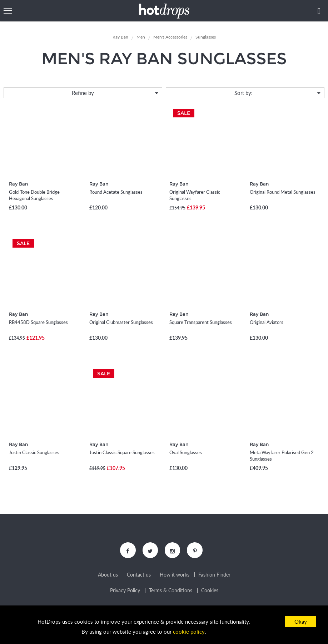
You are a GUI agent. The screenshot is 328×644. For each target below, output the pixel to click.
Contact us (139, 575)
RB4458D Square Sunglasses (38, 322)
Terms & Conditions (171, 591)
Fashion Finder (214, 575)
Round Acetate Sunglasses (116, 192)
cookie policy (189, 632)
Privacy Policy (125, 591)
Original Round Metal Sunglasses (283, 192)
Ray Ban (18, 184)
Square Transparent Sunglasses (201, 322)
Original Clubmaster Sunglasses (121, 322)
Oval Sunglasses (186, 452)
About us (108, 575)
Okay (301, 622)
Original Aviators (267, 322)
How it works (175, 575)
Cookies (210, 591)
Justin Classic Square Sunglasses (122, 452)
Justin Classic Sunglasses (34, 452)
